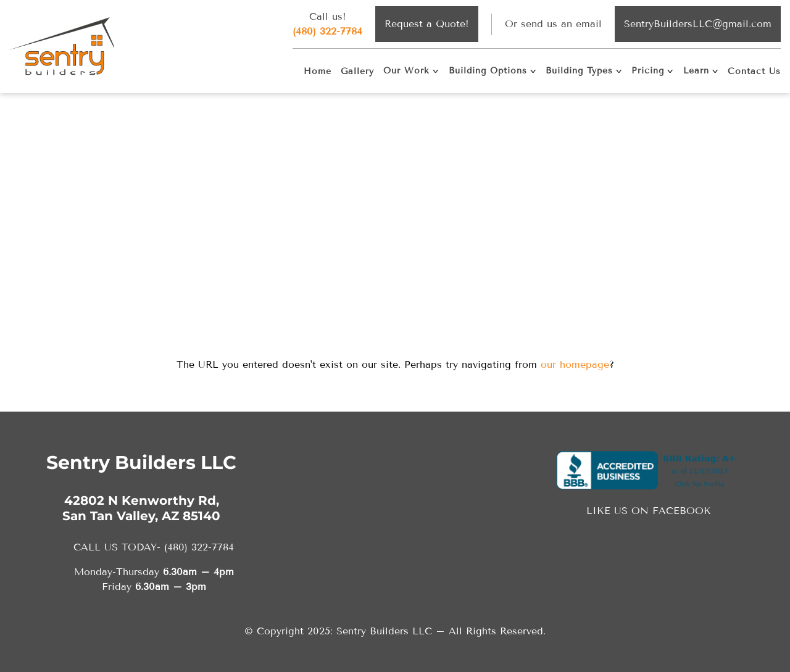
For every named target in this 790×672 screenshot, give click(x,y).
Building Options (488, 71)
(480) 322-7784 (327, 31)
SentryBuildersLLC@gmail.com (698, 24)
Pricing (648, 71)
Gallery (357, 71)
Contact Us (754, 71)
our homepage (575, 364)
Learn (696, 71)
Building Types (579, 71)
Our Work (406, 71)
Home (318, 71)
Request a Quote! (427, 24)
